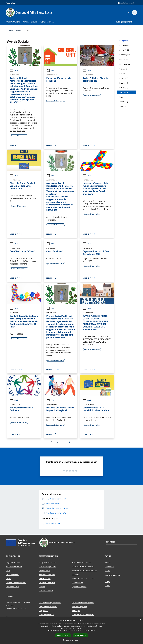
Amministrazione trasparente (83, 603)
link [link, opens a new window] (94, 631)
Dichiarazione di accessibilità (83, 615)
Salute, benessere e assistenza (84, 579)
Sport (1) (123, 97)
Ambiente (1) (124, 45)
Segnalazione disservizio (48, 607)
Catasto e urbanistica (47, 583)
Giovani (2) (123, 69)
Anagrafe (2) (124, 50)
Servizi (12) (124, 88)
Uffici (8, 571)
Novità (19, 30)
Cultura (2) (123, 59)
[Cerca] (135, 12)
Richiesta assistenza (47, 615)
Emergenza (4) (125, 64)
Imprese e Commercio (47, 575)
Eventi (107, 586)
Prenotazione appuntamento (50, 603)
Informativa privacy (79, 607)
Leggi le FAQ (44, 611)
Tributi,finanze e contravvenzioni (84, 570)
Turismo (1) (124, 102)
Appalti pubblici (45, 579)
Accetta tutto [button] (63, 635)
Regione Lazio (11, 3)
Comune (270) (125, 55)
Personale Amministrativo (16, 583)
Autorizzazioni (77, 583)
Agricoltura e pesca (79, 587)
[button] (71, 640)
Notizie (108, 563)
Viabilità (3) (124, 106)
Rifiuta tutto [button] (80, 635)
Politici (8, 579)
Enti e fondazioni (12, 575)
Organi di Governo (13, 563)
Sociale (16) (124, 92)
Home (11, 30)
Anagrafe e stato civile (47, 563)
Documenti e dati (12, 587)
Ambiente (76, 575)
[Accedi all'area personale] (126, 3)
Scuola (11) (124, 83)
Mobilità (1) (124, 78)
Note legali (76, 611)
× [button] (140, 620)
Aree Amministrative (14, 567)
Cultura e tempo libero (47, 567)
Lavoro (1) (123, 74)
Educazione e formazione (81, 562)
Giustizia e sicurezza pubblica (83, 566)
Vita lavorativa (44, 571)
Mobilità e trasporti (46, 591)
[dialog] (71, 631)
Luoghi (108, 582)
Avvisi (14, 71)
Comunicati (109, 567)
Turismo (42, 587)
